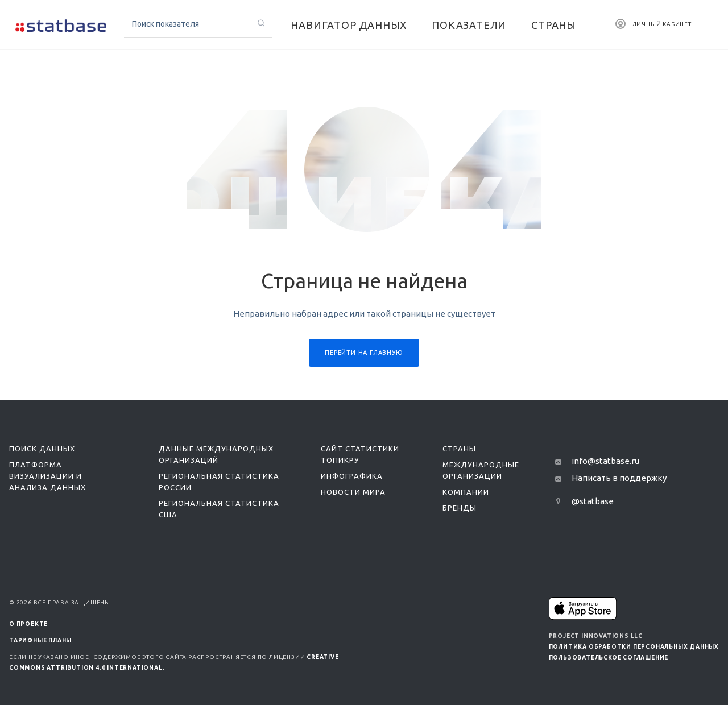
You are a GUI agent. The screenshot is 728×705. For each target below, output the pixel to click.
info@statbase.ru (605, 461)
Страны (459, 449)
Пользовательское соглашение (609, 658)
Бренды (460, 508)
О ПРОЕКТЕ (28, 624)
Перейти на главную (364, 353)
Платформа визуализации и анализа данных (47, 476)
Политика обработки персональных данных (634, 647)
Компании (466, 492)
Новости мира (353, 492)
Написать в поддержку (619, 478)
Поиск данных (42, 449)
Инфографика (352, 476)
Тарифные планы (40, 640)
